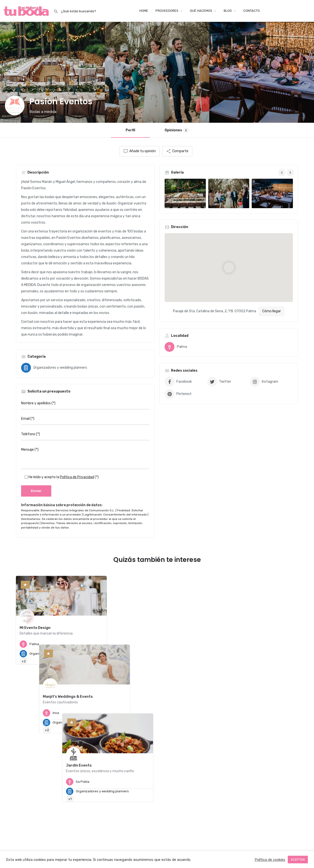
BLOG (228, 11)
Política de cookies (270, 860)
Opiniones (177, 130)
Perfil (130, 130)
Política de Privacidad (77, 477)
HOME (144, 11)
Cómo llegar (272, 311)
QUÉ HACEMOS (201, 11)
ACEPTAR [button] (298, 860)
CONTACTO (252, 11)
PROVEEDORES (167, 11)
